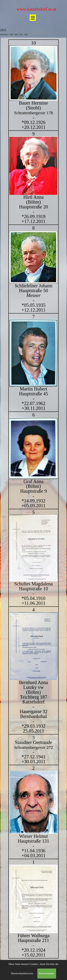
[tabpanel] (33, 499)
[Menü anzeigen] (33, 18)
